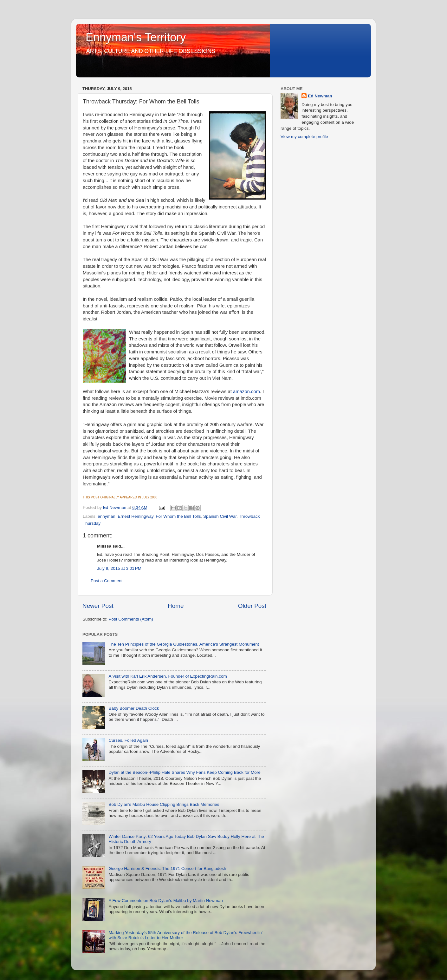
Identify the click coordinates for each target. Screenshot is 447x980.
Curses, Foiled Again (128, 740)
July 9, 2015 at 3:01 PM (119, 568)
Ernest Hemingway (135, 516)
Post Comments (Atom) (131, 619)
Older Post (252, 606)
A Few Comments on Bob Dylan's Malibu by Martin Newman (165, 901)
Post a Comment (107, 581)
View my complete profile (304, 137)
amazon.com (246, 391)
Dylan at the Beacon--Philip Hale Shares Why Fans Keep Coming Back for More (184, 772)
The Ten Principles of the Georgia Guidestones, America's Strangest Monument (184, 644)
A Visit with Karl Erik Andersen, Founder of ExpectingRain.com (168, 676)
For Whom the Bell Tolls (178, 516)
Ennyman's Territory (136, 37)
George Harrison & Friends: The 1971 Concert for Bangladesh (167, 868)
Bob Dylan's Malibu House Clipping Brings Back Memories (164, 804)
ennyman (107, 516)
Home (176, 606)
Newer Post (98, 606)
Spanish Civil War (220, 516)
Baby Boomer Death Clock (134, 708)
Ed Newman (320, 96)
